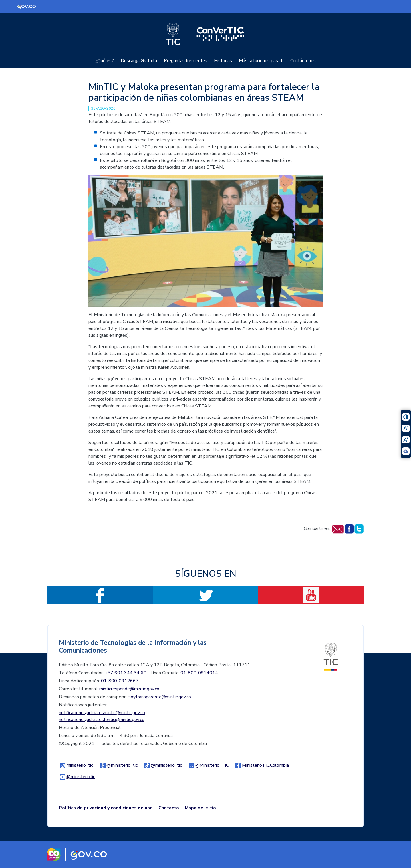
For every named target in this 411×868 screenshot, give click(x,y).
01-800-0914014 (199, 673)
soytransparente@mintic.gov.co (160, 697)
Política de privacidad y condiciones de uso (106, 808)
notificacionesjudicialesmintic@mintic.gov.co (102, 713)
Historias (223, 61)
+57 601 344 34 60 (126, 673)
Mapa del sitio (200, 808)
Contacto (169, 808)
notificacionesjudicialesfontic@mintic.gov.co (102, 720)
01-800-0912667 (120, 681)
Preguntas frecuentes (186, 61)
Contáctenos (303, 61)
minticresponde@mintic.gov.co (129, 689)
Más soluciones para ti (261, 61)
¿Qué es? (105, 61)
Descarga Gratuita (139, 61)
